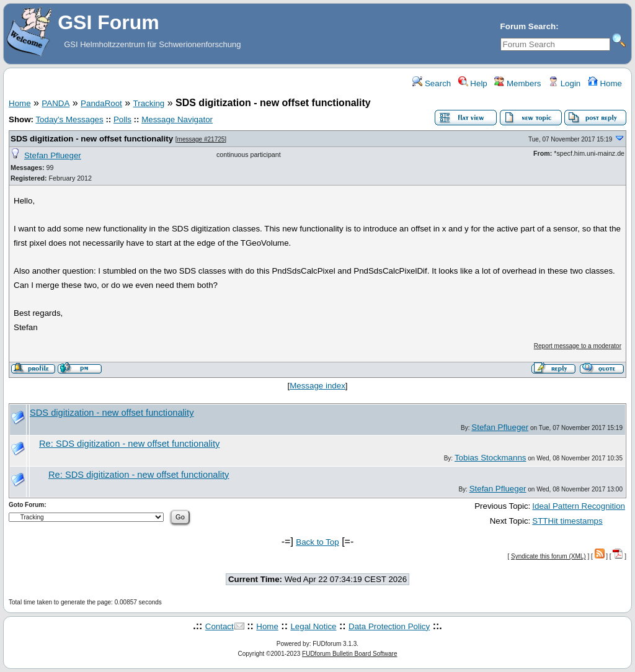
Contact (220, 626)
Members (517, 83)
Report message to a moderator (578, 346)
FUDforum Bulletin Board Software (349, 654)
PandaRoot (101, 103)
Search (432, 83)
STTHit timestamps (567, 521)
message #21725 (201, 139)
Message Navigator (177, 119)
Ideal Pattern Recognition (579, 506)
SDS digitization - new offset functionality (92, 139)
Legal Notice (313, 626)
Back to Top (317, 542)
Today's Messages (69, 119)
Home (605, 83)
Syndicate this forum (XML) (548, 556)
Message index (317, 386)
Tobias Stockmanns (491, 458)
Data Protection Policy (389, 626)
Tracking (149, 103)
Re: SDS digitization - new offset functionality (129, 444)
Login (564, 83)
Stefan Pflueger (53, 155)
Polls (122, 119)
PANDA (56, 103)
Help (473, 83)
